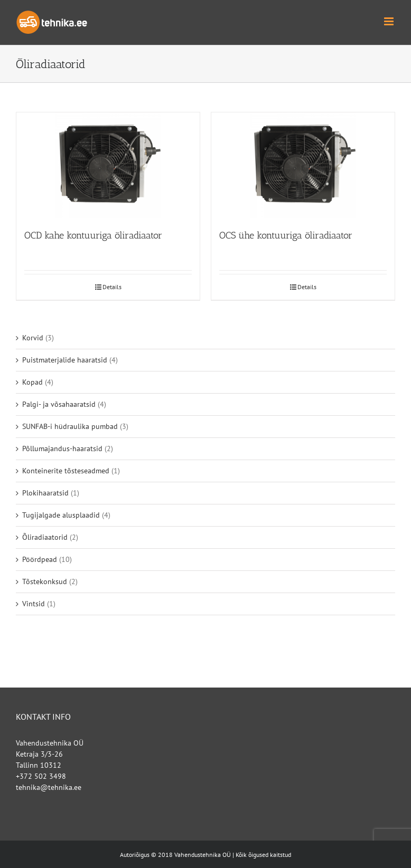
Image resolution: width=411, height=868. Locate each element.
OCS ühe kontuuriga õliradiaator (286, 235)
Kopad (32, 382)
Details (112, 287)
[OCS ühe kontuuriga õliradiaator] (303, 165)
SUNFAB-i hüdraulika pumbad (70, 426)
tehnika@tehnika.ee (49, 787)
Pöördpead (40, 559)
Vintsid (34, 604)
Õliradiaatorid (45, 537)
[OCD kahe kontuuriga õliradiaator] (108, 165)
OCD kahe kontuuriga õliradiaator (93, 235)
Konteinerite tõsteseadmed (66, 471)
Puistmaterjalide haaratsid (65, 360)
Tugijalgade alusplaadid (61, 515)
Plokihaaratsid (45, 493)
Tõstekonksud (45, 581)
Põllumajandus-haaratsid (62, 449)
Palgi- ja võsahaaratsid (59, 404)
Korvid (33, 338)
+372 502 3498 (41, 776)
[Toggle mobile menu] (390, 21)
